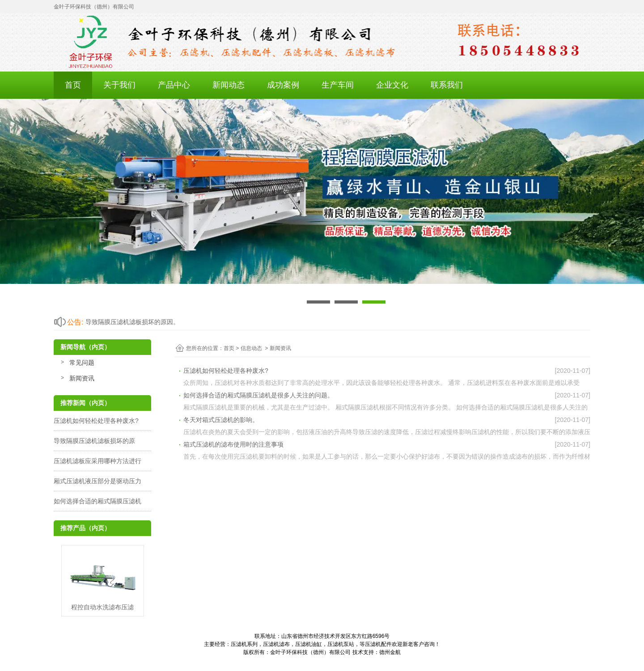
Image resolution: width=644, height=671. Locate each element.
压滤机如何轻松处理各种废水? (96, 421)
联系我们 (447, 85)
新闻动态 (229, 85)
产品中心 (174, 85)
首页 (73, 85)
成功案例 (283, 85)
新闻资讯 (82, 378)
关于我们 (119, 85)
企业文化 (392, 85)
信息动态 (251, 348)
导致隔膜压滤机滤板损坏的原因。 (132, 322)
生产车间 (338, 85)
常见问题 (82, 363)
